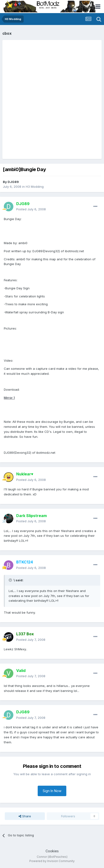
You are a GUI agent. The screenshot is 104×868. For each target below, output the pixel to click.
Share (25, 816)
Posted (31, 209)
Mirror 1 (9, 398)
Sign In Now (52, 791)
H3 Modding (35, 187)
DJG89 (13, 182)
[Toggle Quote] (11, 580)
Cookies (52, 851)
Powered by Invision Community (52, 861)
